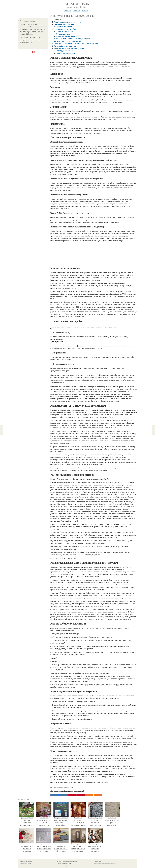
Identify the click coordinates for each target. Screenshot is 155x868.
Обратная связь (98, 861)
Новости (77, 11)
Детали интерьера (77, 4)
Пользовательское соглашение (69, 861)
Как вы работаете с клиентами (65, 46)
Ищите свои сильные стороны (67, 53)
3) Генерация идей (63, 34)
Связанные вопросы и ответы (65, 24)
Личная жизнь (60, 787)
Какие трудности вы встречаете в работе (69, 48)
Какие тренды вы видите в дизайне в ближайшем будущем (76, 44)
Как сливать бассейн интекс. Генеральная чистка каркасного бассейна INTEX (32, 40)
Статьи (85, 11)
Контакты (59, 861)
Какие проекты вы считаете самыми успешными (72, 39)
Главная (68, 11)
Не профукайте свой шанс (66, 51)
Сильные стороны (69, 787)
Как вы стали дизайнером (63, 27)
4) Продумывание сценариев (67, 36)
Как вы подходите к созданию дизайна (68, 41)
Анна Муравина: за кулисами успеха (67, 22)
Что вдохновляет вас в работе (65, 29)
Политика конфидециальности (64, 864)
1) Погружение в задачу (65, 32)
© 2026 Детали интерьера (26, 861)
